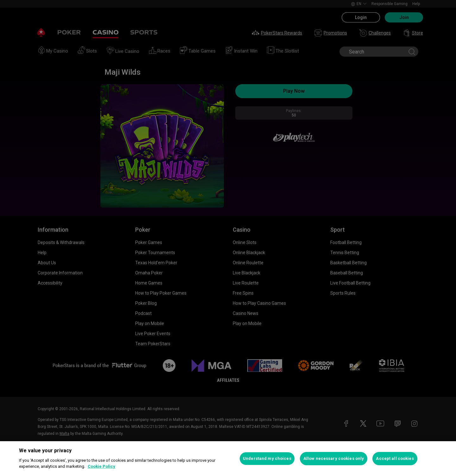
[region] (228, 459)
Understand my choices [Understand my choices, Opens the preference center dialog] (267, 458)
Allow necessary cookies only (334, 458)
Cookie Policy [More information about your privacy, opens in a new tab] (101, 466)
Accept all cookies (395, 458)
